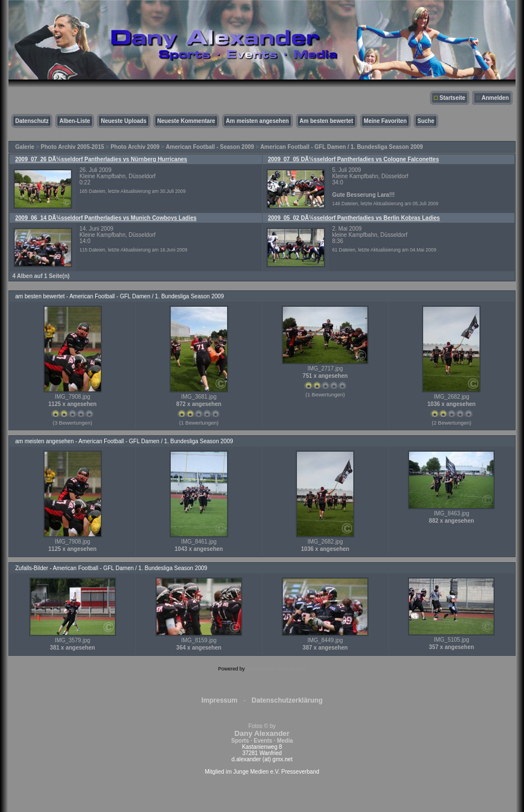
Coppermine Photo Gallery (276, 669)
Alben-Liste (74, 121)
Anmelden (495, 98)
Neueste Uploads (124, 121)
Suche (426, 121)
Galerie (25, 147)
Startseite (452, 98)
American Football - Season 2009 (210, 147)
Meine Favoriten (385, 121)
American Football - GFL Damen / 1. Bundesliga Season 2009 (342, 147)
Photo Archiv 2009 (135, 147)
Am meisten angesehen (257, 121)
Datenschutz (32, 121)
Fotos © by (262, 733)
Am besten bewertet (327, 121)
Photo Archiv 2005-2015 (72, 147)
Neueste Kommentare (186, 121)
